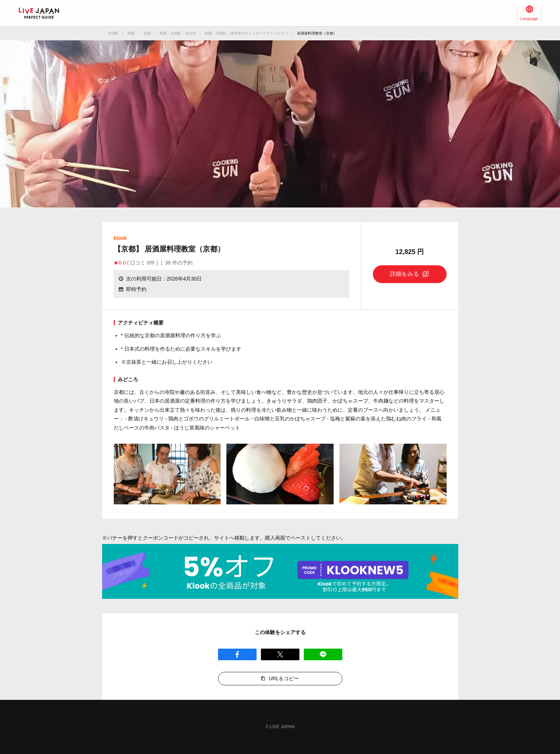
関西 (131, 33)
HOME (113, 33)
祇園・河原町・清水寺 (178, 33)
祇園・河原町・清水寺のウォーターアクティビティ (246, 33)
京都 (147, 33)
